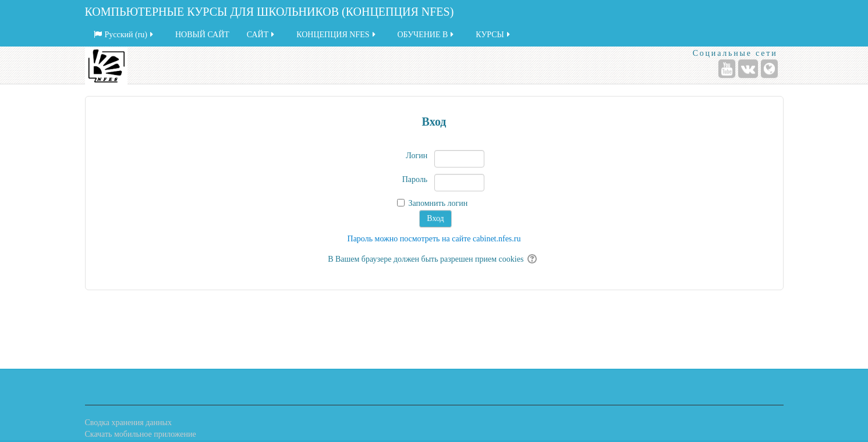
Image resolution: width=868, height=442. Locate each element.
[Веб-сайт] (769, 69)
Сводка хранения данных (128, 423)
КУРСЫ (493, 35)
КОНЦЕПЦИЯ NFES (336, 35)
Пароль (415, 179)
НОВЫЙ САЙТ (202, 35)
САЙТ (261, 35)
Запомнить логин (438, 203)
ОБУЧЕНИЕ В (427, 35)
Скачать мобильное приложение (141, 434)
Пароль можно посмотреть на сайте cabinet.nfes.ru (434, 239)
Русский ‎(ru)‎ (125, 35)
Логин (417, 156)
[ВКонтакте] (748, 69)
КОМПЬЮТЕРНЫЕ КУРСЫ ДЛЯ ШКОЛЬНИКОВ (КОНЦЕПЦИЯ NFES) (270, 12)
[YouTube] (727, 69)
